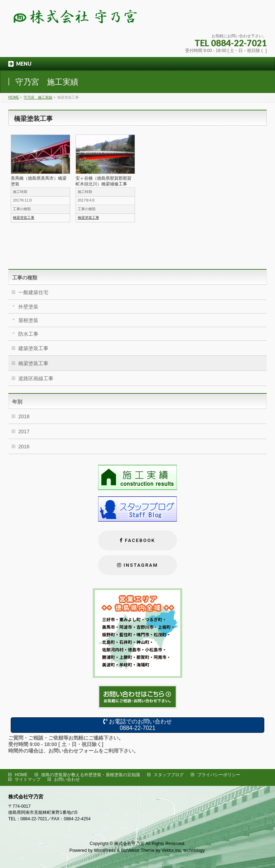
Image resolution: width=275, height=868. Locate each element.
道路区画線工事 (36, 378)
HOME (21, 775)
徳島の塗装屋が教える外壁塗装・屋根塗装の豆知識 (91, 775)
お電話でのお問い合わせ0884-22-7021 (137, 725)
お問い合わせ (67, 779)
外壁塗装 (28, 307)
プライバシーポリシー (219, 775)
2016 (24, 447)
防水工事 (28, 334)
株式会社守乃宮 (129, 844)
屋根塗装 (28, 320)
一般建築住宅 (33, 292)
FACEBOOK (140, 540)
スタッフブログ (169, 775)
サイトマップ (28, 779)
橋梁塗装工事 (24, 218)
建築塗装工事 (33, 348)
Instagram (141, 565)
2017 (24, 431)
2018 (24, 416)
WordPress (105, 850)
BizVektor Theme (138, 850)
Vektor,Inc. (172, 850)
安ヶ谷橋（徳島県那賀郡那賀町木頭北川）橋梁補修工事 (103, 181)
